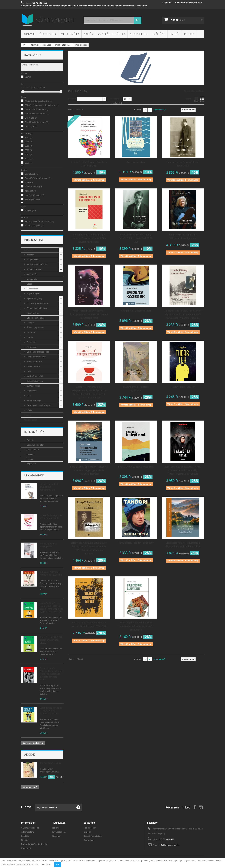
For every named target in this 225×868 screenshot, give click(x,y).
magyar (30, 210)
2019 (29, 146)
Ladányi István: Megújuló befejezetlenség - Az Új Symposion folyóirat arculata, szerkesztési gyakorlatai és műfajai (89, 392)
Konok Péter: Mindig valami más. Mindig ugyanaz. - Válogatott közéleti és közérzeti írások (89, 314)
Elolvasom (46, 864)
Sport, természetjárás (36, 357)
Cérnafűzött (32, 174)
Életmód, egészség (35, 328)
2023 (29, 163)
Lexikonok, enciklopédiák (38, 352)
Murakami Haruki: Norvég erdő (48, 545)
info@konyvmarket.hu (169, 845)
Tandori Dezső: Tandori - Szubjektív (136, 543)
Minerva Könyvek (34, 226)
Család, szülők (33, 366)
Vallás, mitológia (34, 400)
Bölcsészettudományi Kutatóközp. (42, 105)
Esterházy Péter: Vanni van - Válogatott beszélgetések (183, 236)
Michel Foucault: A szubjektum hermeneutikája (49, 487)
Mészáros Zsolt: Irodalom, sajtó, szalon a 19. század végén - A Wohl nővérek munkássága (89, 238)
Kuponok (57, 836)
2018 (29, 142)
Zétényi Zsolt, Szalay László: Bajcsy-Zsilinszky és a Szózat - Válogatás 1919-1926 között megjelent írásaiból (89, 548)
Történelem (31, 347)
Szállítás (159, 34)
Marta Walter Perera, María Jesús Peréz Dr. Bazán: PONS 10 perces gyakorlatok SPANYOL (51, 607)
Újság (29, 410)
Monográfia (31, 279)
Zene (29, 396)
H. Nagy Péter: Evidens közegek (136, 311)
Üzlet (29, 371)
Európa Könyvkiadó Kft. (37, 114)
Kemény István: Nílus (50, 763)
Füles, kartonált (33, 187)
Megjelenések (70, 34)
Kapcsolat (167, 3)
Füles (29, 182)
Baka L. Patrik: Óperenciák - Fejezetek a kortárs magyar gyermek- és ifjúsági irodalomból (89, 470)
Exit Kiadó (31, 118)
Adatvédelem (139, 34)
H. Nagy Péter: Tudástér (183, 387)
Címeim (87, 832)
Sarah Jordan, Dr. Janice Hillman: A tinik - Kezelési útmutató (51, 711)
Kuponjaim (89, 840)
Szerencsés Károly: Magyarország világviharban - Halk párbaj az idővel (183, 545)
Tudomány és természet (37, 303)
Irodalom (30, 255)
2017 (29, 137)
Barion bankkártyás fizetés (34, 844)
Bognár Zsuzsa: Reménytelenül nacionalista (183, 164)
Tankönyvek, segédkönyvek (39, 405)
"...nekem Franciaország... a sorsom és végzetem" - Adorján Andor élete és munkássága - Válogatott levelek (183, 314)
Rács (196, 99)
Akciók (88, 34)
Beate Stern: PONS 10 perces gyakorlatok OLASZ (51, 640)
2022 (29, 159)
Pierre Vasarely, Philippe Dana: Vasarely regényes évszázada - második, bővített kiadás (51, 674)
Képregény (31, 391)
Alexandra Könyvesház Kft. (39, 101)
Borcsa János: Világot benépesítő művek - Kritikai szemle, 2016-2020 (89, 624)
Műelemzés (32, 274)
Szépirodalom (33, 260)
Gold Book (31, 126)
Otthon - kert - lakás (35, 318)
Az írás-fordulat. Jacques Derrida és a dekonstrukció (89, 164)
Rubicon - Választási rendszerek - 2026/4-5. (51, 573)
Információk (34, 432)
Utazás (30, 337)
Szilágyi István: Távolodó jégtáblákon (136, 389)
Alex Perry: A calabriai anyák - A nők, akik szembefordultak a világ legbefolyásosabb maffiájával (183, 470)
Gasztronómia (33, 313)
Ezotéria (30, 323)
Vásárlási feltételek (111, 34)
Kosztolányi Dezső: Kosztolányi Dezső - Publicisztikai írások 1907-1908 (136, 238)
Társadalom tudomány (36, 308)
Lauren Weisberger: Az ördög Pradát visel (51, 517)
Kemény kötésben (35, 195)
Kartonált (30, 191)
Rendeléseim (90, 828)
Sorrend (72, 99)
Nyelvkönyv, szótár (35, 376)
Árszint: (25, 88)
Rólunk (189, 34)
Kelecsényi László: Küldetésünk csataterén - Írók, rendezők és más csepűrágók (136, 626)
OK (58, 864)
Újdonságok (48, 34)
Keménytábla (32, 199)
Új (28, 77)
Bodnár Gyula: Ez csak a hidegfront (136, 467)
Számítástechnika (34, 381)
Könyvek (29, 34)
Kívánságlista (59, 832)
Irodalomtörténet (34, 269)
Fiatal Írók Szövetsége (36, 122)
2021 (29, 154)
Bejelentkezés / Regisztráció (189, 3)
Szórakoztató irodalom (36, 264)
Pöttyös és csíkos (136, 162)
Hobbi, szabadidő (34, 362)
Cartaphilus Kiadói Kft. (36, 109)
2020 (29, 150)
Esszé (29, 284)
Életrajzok (31, 342)
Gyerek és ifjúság (34, 298)
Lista (202, 99)
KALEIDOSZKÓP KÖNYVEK (39, 221)
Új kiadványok (34, 475)
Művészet (31, 332)
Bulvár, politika (33, 386)
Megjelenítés (116, 99)
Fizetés (175, 34)
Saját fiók (89, 823)
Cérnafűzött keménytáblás (38, 178)
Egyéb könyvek (33, 294)
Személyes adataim (93, 836)
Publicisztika (32, 289)
